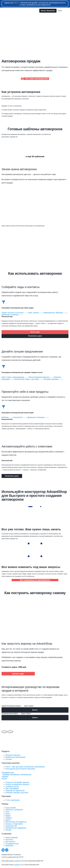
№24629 (17, 861)
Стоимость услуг (12, 786)
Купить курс (18, 674)
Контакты (9, 840)
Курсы (8, 820)
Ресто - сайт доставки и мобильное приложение (25, 767)
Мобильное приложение (15, 757)
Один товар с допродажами (15, 377)
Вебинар (7, 417)
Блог (7, 812)
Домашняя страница (12, 315)
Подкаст (9, 818)
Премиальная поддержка (16, 828)
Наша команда (11, 837)
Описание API (11, 826)
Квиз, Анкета (36, 313)
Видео (8, 816)
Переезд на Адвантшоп (15, 790)
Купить (35, 710)
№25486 (17, 865)
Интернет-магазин (53, 379)
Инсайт (8, 830)
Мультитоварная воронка (42, 377)
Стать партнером (12, 800)
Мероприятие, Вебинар (55, 313)
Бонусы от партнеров (14, 824)
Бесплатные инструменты (16, 822)
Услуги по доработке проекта (17, 784)
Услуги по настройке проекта (17, 782)
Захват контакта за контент (15, 313)
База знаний (11, 808)
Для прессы (10, 842)
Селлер (9, 759)
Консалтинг (20, 417)
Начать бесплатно (48, 11)
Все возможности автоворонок (35, 580)
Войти (60, 11)
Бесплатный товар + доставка (29, 379)
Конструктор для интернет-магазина (20, 769)
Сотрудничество (12, 844)
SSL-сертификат (12, 788)
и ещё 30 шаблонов (35, 156)
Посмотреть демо (35, 336)
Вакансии (9, 846)
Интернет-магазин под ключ (17, 793)
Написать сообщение (14, 810)
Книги (8, 814)
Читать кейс (35, 332)
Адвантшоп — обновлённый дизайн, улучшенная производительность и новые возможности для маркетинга (35, 4)
